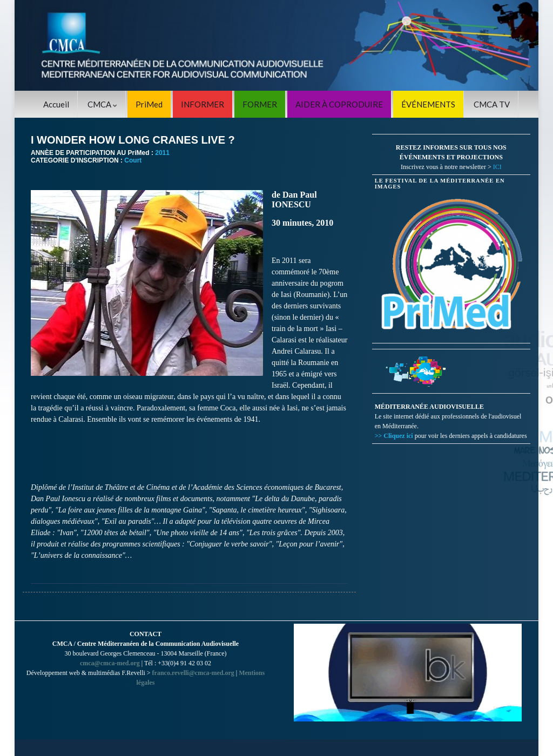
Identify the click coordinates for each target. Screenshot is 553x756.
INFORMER (203, 104)
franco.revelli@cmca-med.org (193, 673)
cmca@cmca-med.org (110, 663)
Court (133, 160)
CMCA (102, 104)
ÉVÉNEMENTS (428, 104)
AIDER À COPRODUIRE (339, 104)
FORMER (260, 104)
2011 (162, 153)
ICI (497, 167)
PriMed (149, 104)
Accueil (56, 104)
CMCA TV (492, 104)
